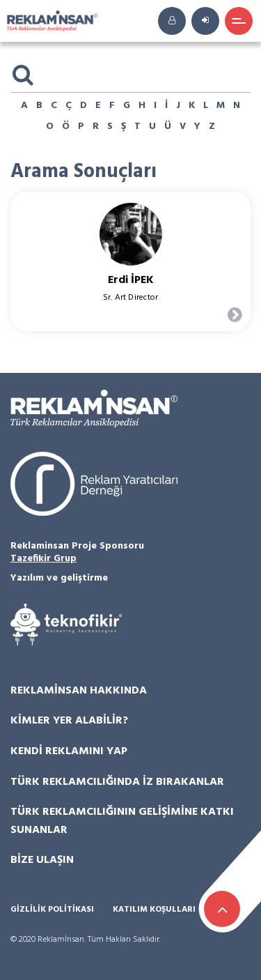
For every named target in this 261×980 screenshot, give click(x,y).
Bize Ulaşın (42, 860)
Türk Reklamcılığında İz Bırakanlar (117, 782)
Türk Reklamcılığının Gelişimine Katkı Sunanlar (122, 821)
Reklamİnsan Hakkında (79, 691)
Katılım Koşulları (154, 910)
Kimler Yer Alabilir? (69, 721)
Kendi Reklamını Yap (69, 751)
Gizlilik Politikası (52, 910)
